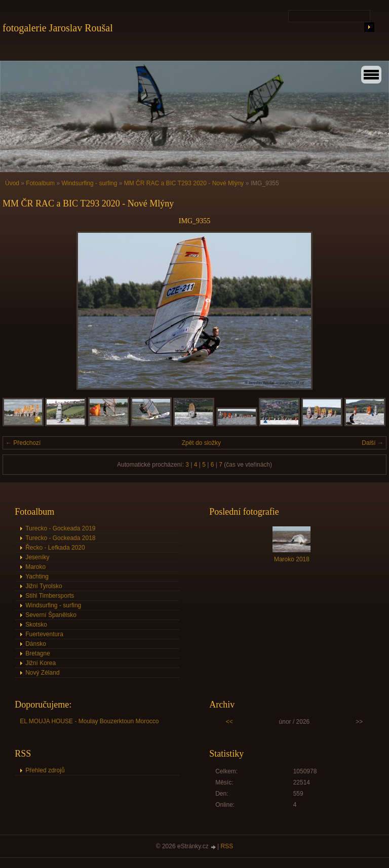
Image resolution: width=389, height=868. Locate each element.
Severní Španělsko (51, 615)
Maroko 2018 (292, 559)
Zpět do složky (201, 443)
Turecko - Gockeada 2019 (60, 528)
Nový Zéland (42, 673)
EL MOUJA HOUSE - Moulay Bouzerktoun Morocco (89, 721)
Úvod (12, 183)
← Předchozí (23, 443)
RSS (227, 846)
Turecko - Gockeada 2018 (60, 538)
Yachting (37, 576)
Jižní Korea (41, 663)
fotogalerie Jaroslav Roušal (58, 28)
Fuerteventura (44, 634)
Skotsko (36, 625)
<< (229, 722)
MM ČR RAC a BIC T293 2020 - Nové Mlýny (184, 183)
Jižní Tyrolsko (44, 586)
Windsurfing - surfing (89, 183)
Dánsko (36, 644)
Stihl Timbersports (50, 596)
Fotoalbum (40, 183)
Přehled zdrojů (45, 770)
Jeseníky (37, 557)
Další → (373, 443)
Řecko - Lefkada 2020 (55, 548)
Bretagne (38, 653)
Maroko (35, 567)
